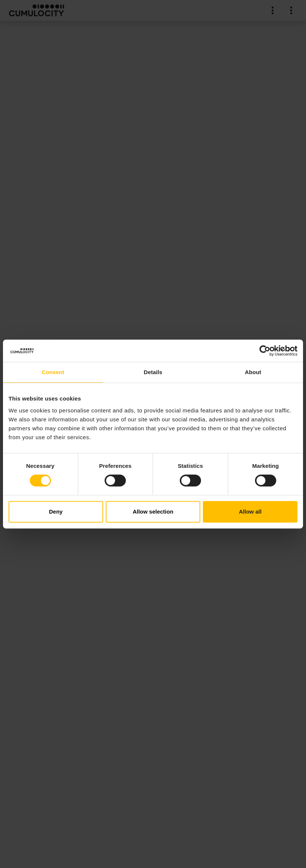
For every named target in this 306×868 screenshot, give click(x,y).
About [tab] (253, 372)
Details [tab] (153, 372)
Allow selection (153, 512)
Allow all (250, 512)
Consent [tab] (53, 372)
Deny (56, 512)
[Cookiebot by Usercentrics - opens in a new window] (265, 351)
